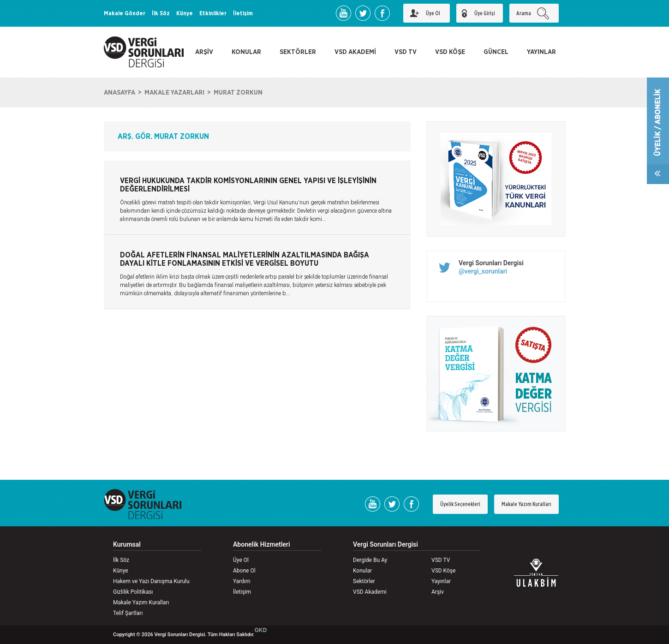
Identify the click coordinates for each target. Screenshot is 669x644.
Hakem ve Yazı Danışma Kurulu (151, 581)
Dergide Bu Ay (370, 560)
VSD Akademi (370, 592)
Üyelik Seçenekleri (460, 504)
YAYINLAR (541, 52)
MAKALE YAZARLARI (174, 93)
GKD (261, 630)
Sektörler (364, 581)
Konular (362, 571)
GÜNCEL (496, 52)
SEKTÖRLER (298, 52)
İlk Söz (161, 13)
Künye (185, 13)
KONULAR (246, 52)
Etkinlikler (213, 13)
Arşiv (438, 592)
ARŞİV (204, 52)
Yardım (242, 581)
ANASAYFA (119, 93)
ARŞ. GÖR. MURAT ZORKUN (163, 137)
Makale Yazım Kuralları (526, 504)
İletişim (243, 13)
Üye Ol (241, 560)
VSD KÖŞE (450, 52)
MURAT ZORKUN (238, 93)
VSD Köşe (443, 571)
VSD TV (406, 52)
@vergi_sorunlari (483, 271)
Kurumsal (127, 545)
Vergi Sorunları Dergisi (491, 263)
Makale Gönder (125, 13)
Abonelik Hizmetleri (262, 545)
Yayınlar (441, 581)
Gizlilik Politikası (133, 592)
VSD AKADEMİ (355, 52)
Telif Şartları (128, 613)
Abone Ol (244, 571)
